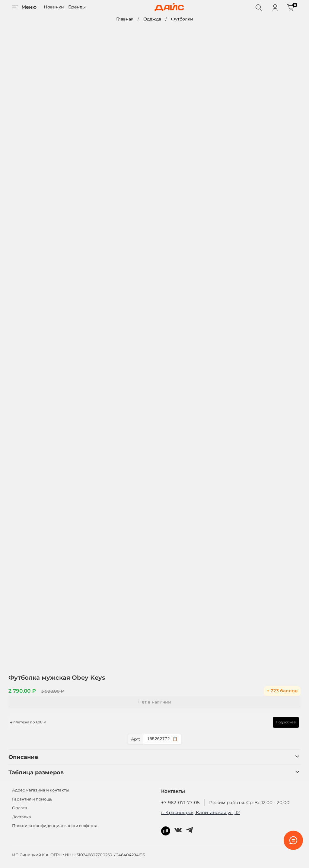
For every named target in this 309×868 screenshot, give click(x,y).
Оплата (20, 808)
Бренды (77, 7)
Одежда (152, 19)
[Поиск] (259, 7)
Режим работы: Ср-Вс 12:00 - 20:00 (249, 802)
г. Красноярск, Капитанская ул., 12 (201, 812)
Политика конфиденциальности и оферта (55, 826)
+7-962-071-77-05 (180, 802)
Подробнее (282, 722)
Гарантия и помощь (32, 799)
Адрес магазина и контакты (40, 790)
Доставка (22, 817)
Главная (125, 19)
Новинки (54, 7)
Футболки (182, 19)
